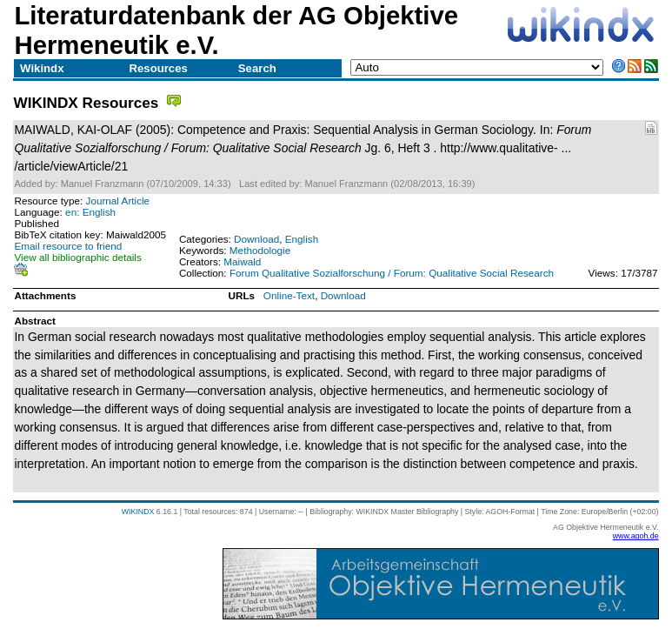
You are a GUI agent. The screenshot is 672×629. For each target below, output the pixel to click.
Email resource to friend (68, 246)
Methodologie (260, 250)
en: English (90, 212)
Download (256, 239)
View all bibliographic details (77, 257)
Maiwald (242, 261)
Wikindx (42, 68)
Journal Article (118, 201)
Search (257, 68)
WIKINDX (138, 512)
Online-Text (289, 295)
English (302, 239)
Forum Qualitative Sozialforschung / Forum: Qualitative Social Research (392, 273)
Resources (158, 68)
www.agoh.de (636, 536)
